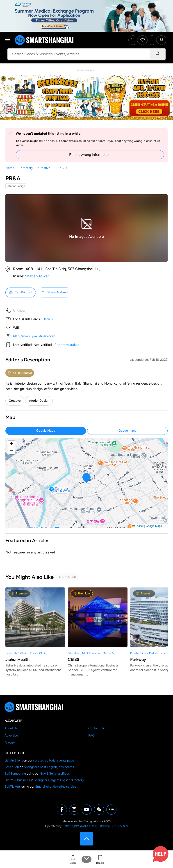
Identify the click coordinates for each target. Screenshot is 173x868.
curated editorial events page (54, 760)
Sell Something (15, 774)
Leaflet (138, 526)
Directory (26, 168)
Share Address (55, 292)
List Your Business (17, 780)
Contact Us (96, 728)
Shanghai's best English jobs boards (49, 767)
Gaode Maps (127, 431)
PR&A (60, 168)
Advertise (11, 735)
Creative (44, 168)
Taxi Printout (21, 292)
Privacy (10, 743)
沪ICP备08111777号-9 (114, 826)
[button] (73, 859)
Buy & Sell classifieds (55, 774)
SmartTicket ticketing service (56, 787)
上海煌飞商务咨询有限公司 (80, 826)
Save (87, 863)
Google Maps (46, 431)
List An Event (14, 760)
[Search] (157, 54)
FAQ (91, 735)
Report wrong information (90, 155)
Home (10, 168)
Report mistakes (67, 345)
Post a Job (12, 767)
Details (48, 319)
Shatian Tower (37, 276)
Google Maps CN (156, 526)
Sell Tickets (13, 787)
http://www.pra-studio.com (34, 336)
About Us (11, 728)
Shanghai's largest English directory (59, 780)
